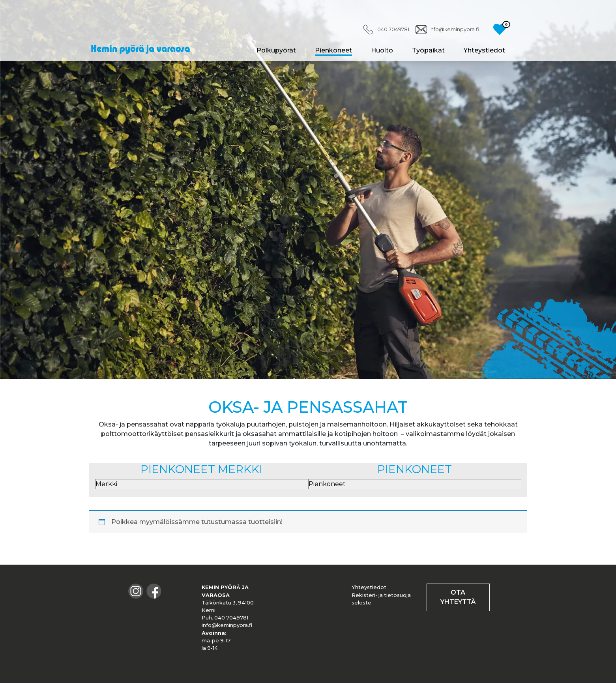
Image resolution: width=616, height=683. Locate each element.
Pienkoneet (333, 50)
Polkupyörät (276, 50)
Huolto (382, 50)
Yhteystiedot (484, 50)
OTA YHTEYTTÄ (458, 597)
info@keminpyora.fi (454, 29)
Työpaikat (428, 50)
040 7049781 (393, 29)
